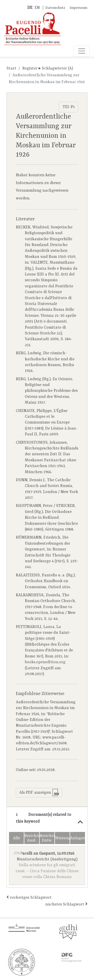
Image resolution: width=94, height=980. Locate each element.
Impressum (78, 8)
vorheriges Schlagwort (29, 897)
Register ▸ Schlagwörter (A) (48, 68)
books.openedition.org (45, 662)
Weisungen (62, 838)
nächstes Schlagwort (66, 904)
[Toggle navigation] (82, 51)
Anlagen (78, 838)
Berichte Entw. (47, 838)
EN (37, 8)
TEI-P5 (69, 107)
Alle (17, 838)
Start (11, 68)
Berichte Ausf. (32, 838)
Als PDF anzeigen (39, 793)
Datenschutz (55, 8)
